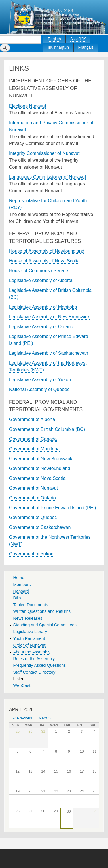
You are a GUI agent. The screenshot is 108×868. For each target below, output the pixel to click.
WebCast (22, 685)
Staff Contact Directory (34, 672)
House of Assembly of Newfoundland (47, 251)
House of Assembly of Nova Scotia (44, 261)
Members (22, 585)
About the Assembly (32, 652)
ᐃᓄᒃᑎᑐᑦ (78, 39)
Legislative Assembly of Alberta (41, 280)
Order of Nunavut (29, 645)
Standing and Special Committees (45, 625)
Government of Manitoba (34, 449)
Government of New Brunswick (41, 459)
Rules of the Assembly (34, 659)
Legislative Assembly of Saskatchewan (49, 353)
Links (18, 679)
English (54, 39)
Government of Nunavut (33, 488)
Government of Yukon (31, 554)
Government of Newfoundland (40, 468)
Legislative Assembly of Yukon (40, 380)
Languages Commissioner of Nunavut (48, 177)
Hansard (21, 591)
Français (86, 47)
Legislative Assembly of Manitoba (43, 307)
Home (19, 578)
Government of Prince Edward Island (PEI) (52, 508)
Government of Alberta (32, 419)
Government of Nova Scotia (37, 478)
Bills (17, 598)
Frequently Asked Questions (40, 665)
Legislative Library (30, 632)
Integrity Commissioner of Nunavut (44, 153)
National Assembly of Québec (39, 389)
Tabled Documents (31, 605)
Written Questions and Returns (42, 611)
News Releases (28, 618)
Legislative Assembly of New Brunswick (49, 317)
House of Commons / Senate (38, 271)
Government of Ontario (32, 498)
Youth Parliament (29, 638)
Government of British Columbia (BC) (47, 429)
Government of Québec (33, 517)
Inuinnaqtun (58, 47)
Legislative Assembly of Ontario (41, 327)
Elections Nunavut (28, 106)
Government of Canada (33, 439)
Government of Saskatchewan (40, 527)
